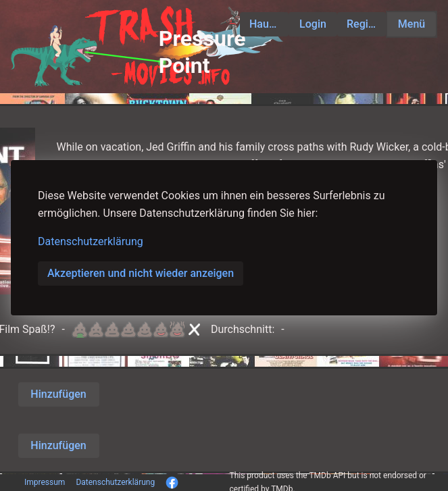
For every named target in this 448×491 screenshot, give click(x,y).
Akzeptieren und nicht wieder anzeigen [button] (141, 273)
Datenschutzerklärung (91, 241)
